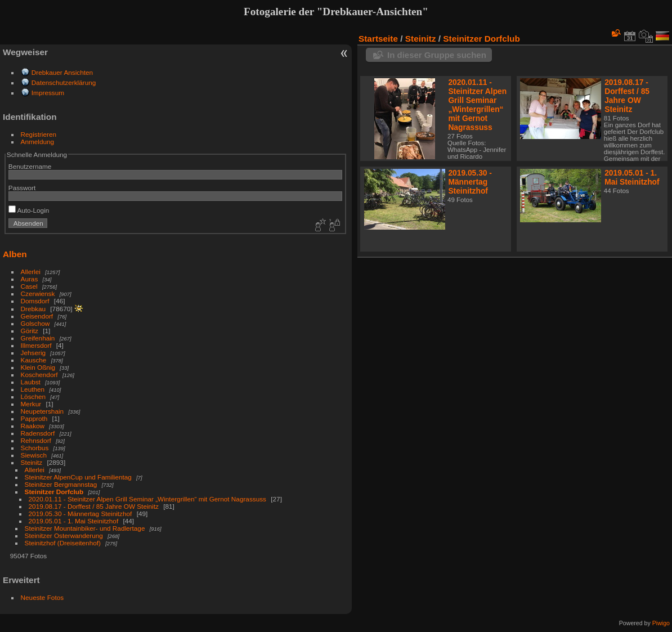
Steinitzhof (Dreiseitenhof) (63, 543)
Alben (15, 254)
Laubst (31, 382)
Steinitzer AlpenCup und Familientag (78, 477)
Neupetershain (42, 411)
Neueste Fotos (42, 597)
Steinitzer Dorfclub (54, 492)
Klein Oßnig (38, 367)
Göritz (30, 331)
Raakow (33, 426)
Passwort (22, 188)
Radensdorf (38, 433)
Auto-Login (29, 210)
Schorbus (35, 448)
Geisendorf (37, 316)
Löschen (33, 396)
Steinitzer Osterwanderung (64, 535)
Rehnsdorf (36, 440)
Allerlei (31, 272)
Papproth (34, 418)
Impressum (48, 93)
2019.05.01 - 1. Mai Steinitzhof (74, 521)
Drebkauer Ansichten (62, 72)
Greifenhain (38, 338)
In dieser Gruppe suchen (437, 55)
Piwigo (661, 623)
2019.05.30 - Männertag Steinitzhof (80, 514)
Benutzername (30, 166)
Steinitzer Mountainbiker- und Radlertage (86, 528)
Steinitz (32, 462)
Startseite (378, 39)
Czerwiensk (38, 293)
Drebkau (33, 309)
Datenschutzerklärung (64, 82)
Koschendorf (39, 375)
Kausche (34, 360)
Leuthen (33, 389)
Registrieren (39, 134)
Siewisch (34, 455)
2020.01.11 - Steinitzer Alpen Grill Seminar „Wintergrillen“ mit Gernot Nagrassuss (147, 499)
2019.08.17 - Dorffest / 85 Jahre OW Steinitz (94, 506)
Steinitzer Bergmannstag (61, 484)
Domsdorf (35, 301)
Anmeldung (38, 142)
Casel (29, 286)
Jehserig (33, 353)
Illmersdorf (36, 345)
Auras (30, 279)
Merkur (31, 404)
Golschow (35, 323)
